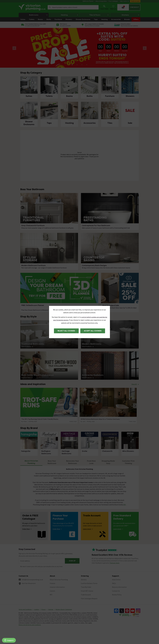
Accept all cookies (93, 331)
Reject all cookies (66, 331)
